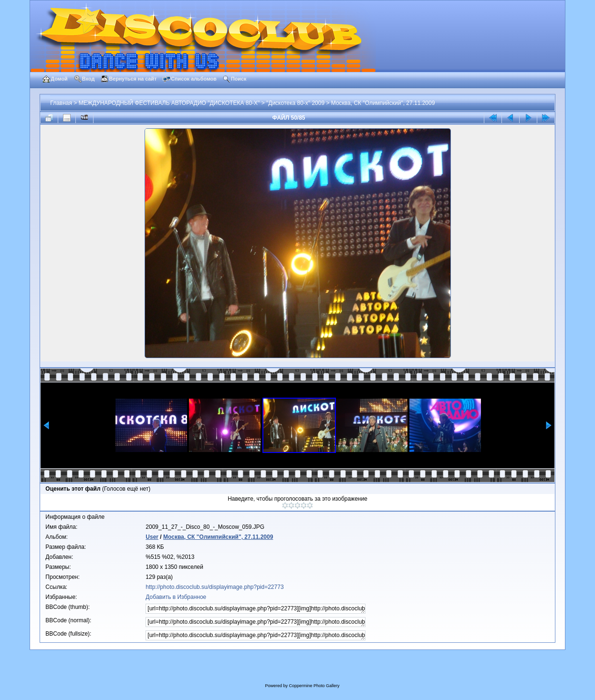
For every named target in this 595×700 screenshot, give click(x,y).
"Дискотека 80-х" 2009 (295, 103)
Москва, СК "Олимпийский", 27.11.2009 (383, 103)
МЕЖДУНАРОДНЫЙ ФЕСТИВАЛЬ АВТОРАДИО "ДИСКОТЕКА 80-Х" (169, 103)
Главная (61, 103)
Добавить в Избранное (176, 597)
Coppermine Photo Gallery (314, 686)
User (152, 537)
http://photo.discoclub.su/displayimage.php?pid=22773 (214, 587)
